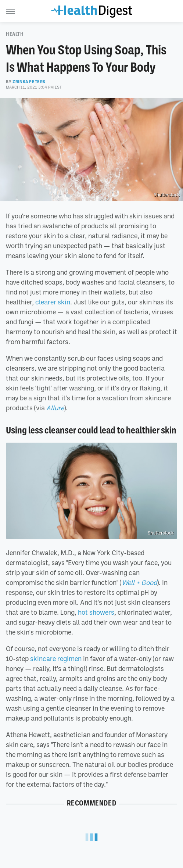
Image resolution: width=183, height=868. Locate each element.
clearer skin (53, 302)
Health (15, 34)
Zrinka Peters (29, 82)
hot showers (96, 612)
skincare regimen (56, 658)
